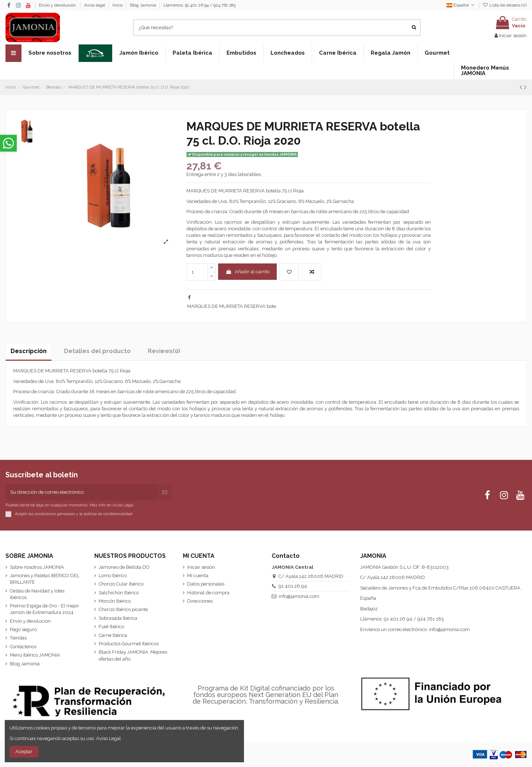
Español (461, 5)
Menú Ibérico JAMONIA (35, 655)
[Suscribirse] (165, 492)
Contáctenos (23, 647)
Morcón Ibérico (115, 601)
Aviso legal (95, 5)
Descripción (29, 351)
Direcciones (200, 601)
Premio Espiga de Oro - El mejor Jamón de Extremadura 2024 (44, 609)
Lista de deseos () (505, 5)
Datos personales (206, 584)
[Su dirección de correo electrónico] (82, 492)
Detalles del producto (97, 351)
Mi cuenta (198, 576)
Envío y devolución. (58, 5)
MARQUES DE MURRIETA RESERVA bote (232, 306)
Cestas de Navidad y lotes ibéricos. (37, 594)
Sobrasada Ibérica (118, 618)
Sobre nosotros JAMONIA (37, 567)
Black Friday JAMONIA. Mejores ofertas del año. (133, 655)
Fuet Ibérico (111, 627)
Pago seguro (23, 629)
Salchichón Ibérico (119, 593)
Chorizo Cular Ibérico (121, 584)
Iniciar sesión (201, 567)
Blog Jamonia (143, 5)
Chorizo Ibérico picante (123, 609)
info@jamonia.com (299, 596)
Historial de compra (208, 593)
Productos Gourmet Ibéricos (129, 644)
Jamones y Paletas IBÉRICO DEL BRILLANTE (45, 579)
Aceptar (24, 752)
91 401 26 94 (293, 586)
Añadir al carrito (247, 272)
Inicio (118, 5)
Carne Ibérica (113, 635)
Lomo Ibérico (113, 576)
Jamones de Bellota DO (124, 567)
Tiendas (18, 638)
